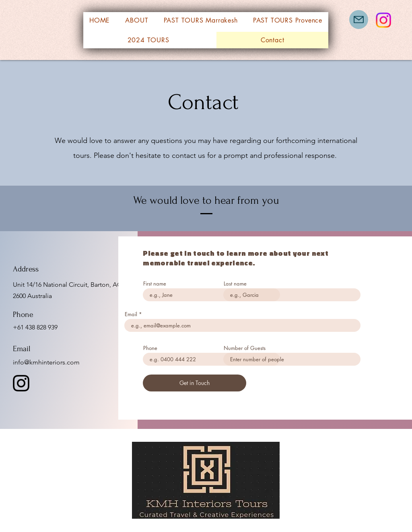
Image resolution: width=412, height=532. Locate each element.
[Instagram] (383, 20)
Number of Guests (245, 348)
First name (155, 284)
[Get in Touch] (195, 383)
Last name (235, 284)
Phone (150, 348)
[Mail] (359, 20)
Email (131, 314)
